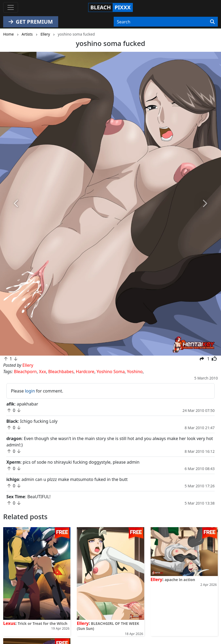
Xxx (42, 372)
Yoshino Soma (111, 372)
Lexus (9, 623)
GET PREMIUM (31, 22)
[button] (17, 204)
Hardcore (85, 372)
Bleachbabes (61, 372)
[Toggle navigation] (11, 7)
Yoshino (135, 372)
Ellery (83, 623)
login (30, 391)
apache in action (180, 580)
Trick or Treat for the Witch (43, 623)
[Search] (212, 22)
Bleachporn (25, 372)
